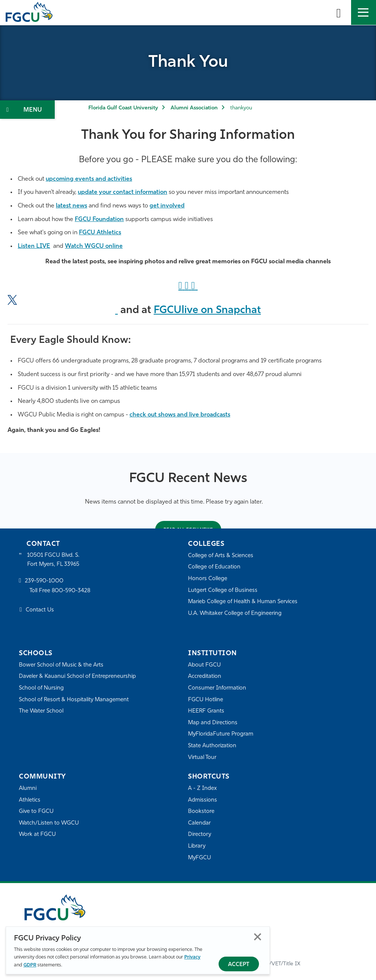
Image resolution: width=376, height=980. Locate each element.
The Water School (42, 711)
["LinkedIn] (195, 286)
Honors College (208, 579)
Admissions (203, 800)
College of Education (214, 568)
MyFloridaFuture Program (221, 735)
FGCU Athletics (100, 233)
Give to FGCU (36, 812)
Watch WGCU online (94, 246)
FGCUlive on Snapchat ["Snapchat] (207, 310)
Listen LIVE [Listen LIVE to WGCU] (34, 246)
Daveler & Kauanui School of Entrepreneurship (78, 677)
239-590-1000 (44, 582)
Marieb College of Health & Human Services (243, 602)
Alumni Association (194, 108)
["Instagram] (188, 286)
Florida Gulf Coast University (123, 108)
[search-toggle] (339, 12)
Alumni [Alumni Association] (28, 789)
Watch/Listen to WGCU (49, 823)
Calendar (199, 823)
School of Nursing (42, 688)
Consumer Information (217, 688)
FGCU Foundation (100, 220)
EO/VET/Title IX (281, 964)
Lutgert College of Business (223, 591)
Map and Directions (213, 723)
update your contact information (124, 192)
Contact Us (40, 611)
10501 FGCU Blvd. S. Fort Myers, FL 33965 (54, 560)
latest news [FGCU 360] (72, 206)
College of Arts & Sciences (221, 556)
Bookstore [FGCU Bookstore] (201, 812)
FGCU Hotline (206, 700)
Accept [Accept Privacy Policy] (239, 965)
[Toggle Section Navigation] (27, 110)
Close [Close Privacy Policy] (258, 937)
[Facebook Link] (181, 286)
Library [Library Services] (197, 846)
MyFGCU (200, 858)
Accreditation (205, 677)
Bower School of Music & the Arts (62, 665)
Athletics (30, 800)
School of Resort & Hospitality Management (75, 700)
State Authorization (212, 746)
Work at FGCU (38, 835)
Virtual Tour (202, 758)
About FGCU (204, 665)
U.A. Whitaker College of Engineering (235, 614)
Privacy (192, 957)
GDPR (30, 965)
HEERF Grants (206, 711)
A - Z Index (202, 789)
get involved (168, 206)
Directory (200, 835)
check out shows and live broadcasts (181, 415)
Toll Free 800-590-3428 (60, 591)
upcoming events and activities (89, 179)
